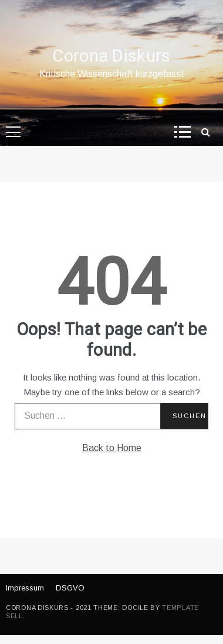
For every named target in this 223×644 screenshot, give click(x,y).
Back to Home (112, 448)
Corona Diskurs (111, 56)
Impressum (25, 588)
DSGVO (70, 588)
